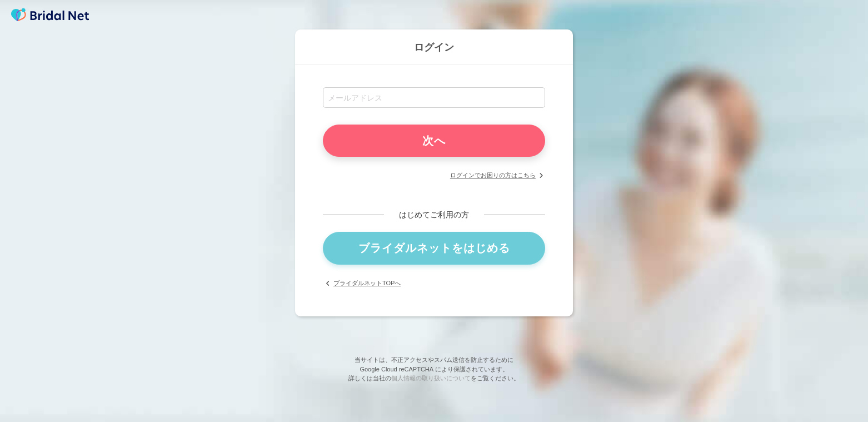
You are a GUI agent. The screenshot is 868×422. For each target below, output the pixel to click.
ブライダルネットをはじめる (434, 248)
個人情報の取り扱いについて (431, 378)
